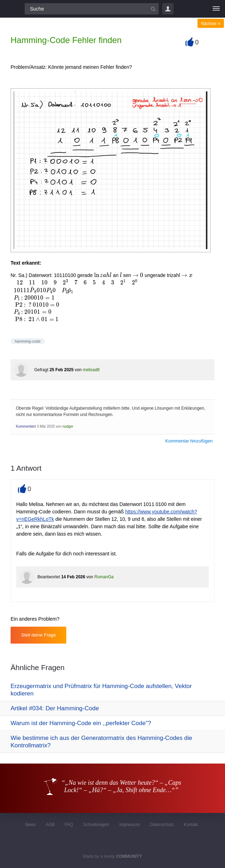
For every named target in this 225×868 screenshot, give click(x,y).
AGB (50, 825)
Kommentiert (26, 426)
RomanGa (104, 577)
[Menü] (216, 9)
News (30, 825)
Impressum (130, 825)
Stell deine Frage (38, 635)
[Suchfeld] (92, 9)
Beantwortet (49, 577)
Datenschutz (162, 825)
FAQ (69, 825)
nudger (68, 426)
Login (168, 9)
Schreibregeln (96, 825)
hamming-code (28, 341)
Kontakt (191, 825)
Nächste (211, 24)
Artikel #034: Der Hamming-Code (55, 708)
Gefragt (41, 370)
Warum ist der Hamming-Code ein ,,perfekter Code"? (81, 723)
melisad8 (91, 370)
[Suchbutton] (153, 9)
